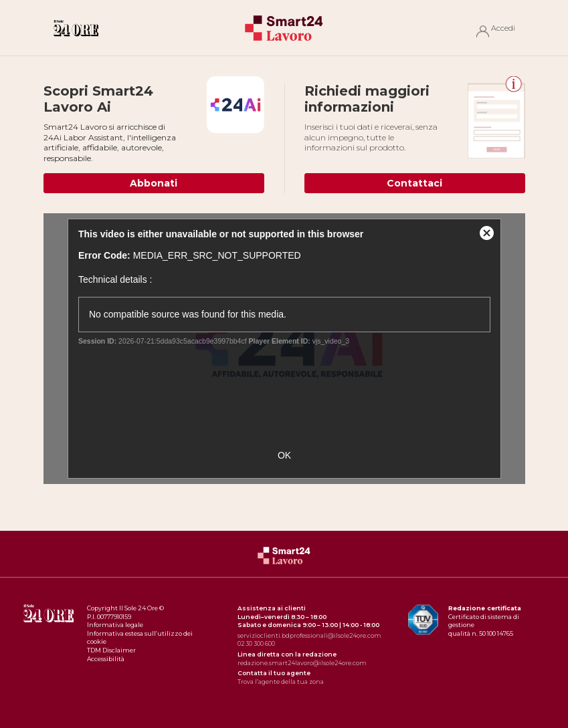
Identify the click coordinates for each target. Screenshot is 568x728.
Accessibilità (106, 659)
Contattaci (414, 183)
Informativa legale (115, 625)
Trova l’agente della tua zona (281, 682)
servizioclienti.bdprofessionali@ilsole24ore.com (309, 635)
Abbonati (154, 183)
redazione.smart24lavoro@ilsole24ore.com (302, 663)
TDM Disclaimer (111, 650)
